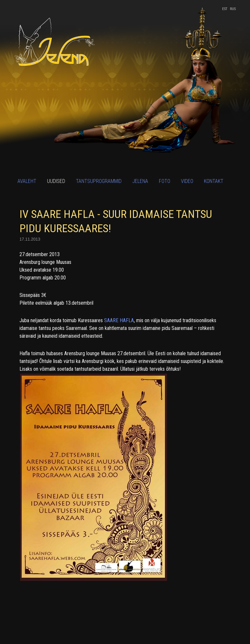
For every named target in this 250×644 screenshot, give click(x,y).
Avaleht (27, 181)
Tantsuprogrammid (99, 181)
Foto (165, 181)
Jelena (140, 181)
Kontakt (214, 181)
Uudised (56, 181)
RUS (233, 9)
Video (187, 181)
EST (225, 9)
